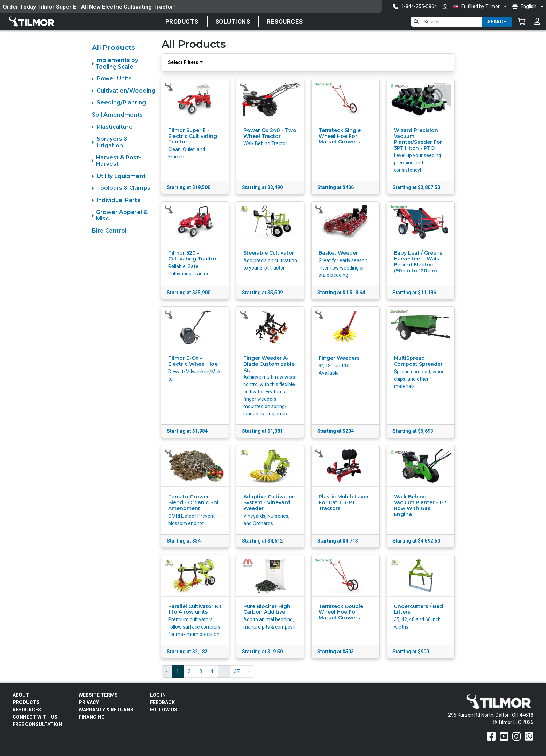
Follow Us (164, 710)
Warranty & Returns (106, 710)
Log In (158, 695)
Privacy (89, 702)
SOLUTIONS (233, 22)
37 (237, 671)
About (21, 695)
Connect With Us (35, 717)
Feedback (162, 702)
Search (497, 22)
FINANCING (92, 717)
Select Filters (183, 62)
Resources (285, 22)
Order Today (19, 7)
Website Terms (98, 695)
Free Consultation (37, 724)
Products (182, 22)
